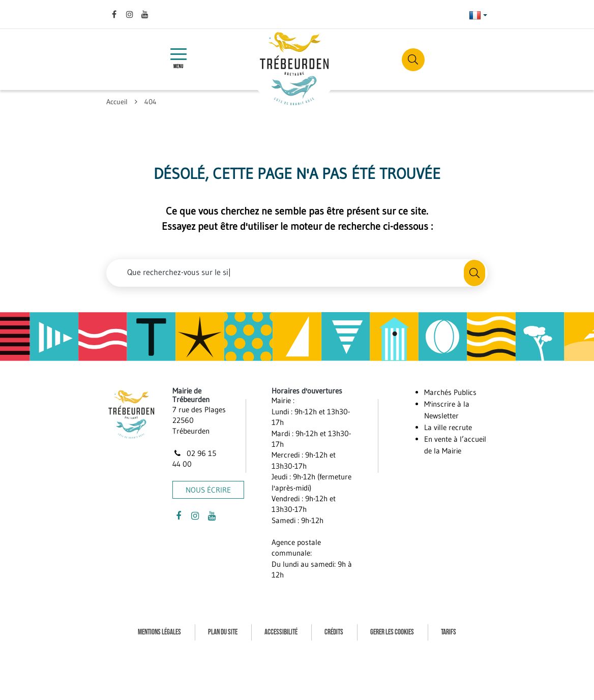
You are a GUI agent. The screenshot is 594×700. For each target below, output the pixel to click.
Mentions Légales (159, 632)
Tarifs (449, 632)
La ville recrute (448, 427)
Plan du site (223, 632)
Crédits (334, 632)
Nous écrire (208, 490)
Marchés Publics (450, 392)
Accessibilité (281, 632)
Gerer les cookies (392, 632)
